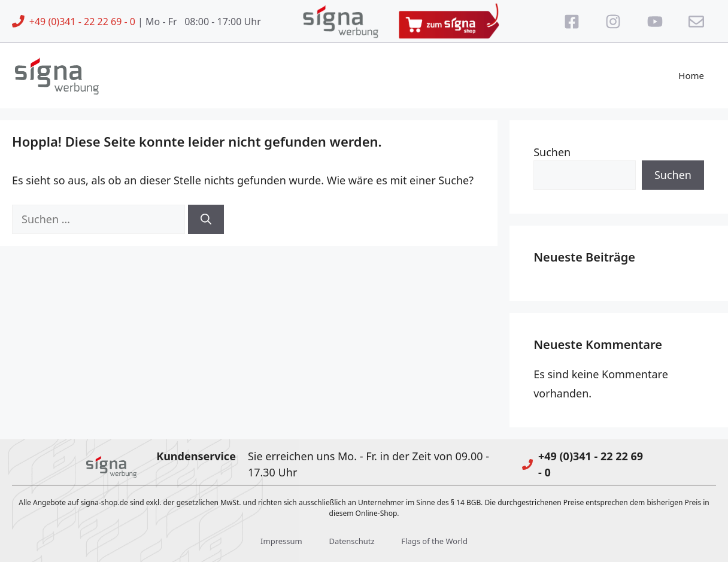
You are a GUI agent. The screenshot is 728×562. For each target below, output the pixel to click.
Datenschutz (351, 541)
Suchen (552, 152)
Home (691, 75)
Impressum (281, 541)
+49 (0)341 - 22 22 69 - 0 (82, 22)
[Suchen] (206, 219)
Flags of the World (434, 541)
